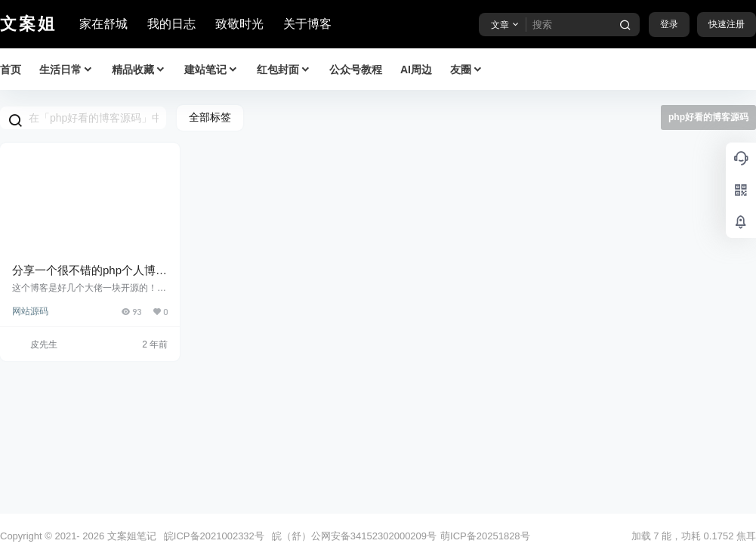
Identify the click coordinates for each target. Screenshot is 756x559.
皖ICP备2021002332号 (214, 536)
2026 (93, 536)
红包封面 (284, 70)
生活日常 (66, 70)
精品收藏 (139, 70)
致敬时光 (239, 24)
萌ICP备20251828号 (485, 536)
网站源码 (30, 311)
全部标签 (210, 117)
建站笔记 (211, 70)
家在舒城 (103, 24)
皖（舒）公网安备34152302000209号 (354, 536)
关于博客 (307, 24)
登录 (669, 24)
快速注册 (727, 24)
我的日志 (171, 24)
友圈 (467, 70)
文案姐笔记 (130, 536)
